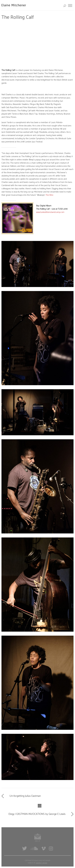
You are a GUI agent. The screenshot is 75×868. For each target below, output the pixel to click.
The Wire (49, 195)
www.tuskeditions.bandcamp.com (50, 212)
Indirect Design (42, 863)
